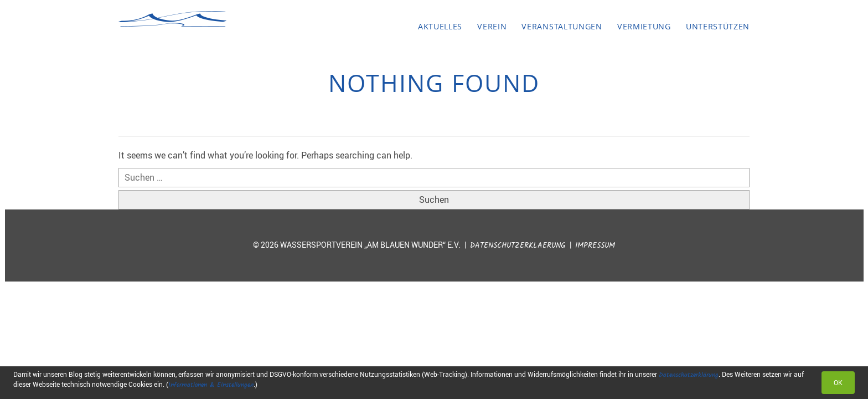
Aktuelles (440, 26)
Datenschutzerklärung (689, 375)
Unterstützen (718, 26)
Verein (492, 26)
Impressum (595, 246)
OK (838, 382)
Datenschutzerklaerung (518, 246)
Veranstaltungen (562, 26)
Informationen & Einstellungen (211, 385)
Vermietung (644, 26)
